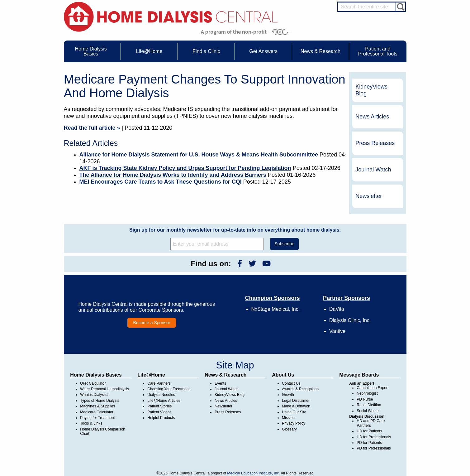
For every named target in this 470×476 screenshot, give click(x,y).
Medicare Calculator (97, 412)
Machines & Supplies (97, 406)
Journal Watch (373, 170)
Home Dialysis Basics (96, 375)
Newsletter (369, 196)
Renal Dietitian (369, 405)
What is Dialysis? (94, 395)
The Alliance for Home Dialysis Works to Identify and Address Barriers (173, 175)
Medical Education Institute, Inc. (253, 473)
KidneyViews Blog (371, 90)
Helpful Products (161, 418)
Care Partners (159, 383)
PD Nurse (365, 399)
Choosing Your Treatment (168, 389)
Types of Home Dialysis (100, 401)
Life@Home (151, 375)
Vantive (337, 331)
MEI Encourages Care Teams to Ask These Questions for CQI (161, 182)
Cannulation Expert (373, 388)
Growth (288, 395)
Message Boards (359, 375)
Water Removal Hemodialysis (104, 389)
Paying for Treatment (97, 418)
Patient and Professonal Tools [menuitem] (378, 51)
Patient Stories (159, 406)
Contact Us (291, 383)
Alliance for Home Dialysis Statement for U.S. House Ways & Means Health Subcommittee (199, 155)
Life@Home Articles (164, 401)
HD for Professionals (374, 437)
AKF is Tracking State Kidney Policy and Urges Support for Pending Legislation (185, 168)
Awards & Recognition (300, 389)
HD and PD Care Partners (371, 423)
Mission (288, 418)
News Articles (372, 117)
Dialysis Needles (161, 395)
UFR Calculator (93, 383)
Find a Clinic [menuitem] (206, 51)
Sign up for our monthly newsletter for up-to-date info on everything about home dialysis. (235, 230)
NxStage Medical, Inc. (276, 309)
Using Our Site (294, 412)
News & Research (226, 375)
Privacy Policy (294, 423)
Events (220, 383)
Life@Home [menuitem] (149, 51)
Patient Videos (159, 412)
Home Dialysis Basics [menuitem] (91, 51)
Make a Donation (296, 406)
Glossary (289, 429)
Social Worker (368, 411)
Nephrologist (367, 393)
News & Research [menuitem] (320, 51)
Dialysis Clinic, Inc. (350, 320)
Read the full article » (92, 128)
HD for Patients (369, 431)
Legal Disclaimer (296, 401)
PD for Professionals (374, 448)
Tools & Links (91, 423)
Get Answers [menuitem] (263, 51)
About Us (283, 375)
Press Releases (375, 143)
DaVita (337, 309)
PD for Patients (369, 443)
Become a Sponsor (152, 323)
